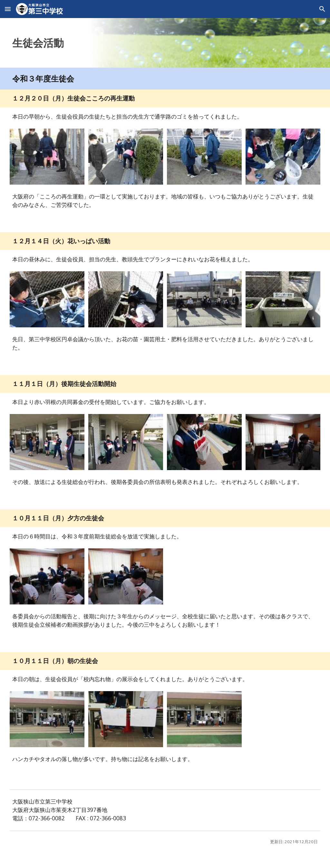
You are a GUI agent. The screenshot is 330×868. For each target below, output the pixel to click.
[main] (165, 43)
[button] (8, 9)
